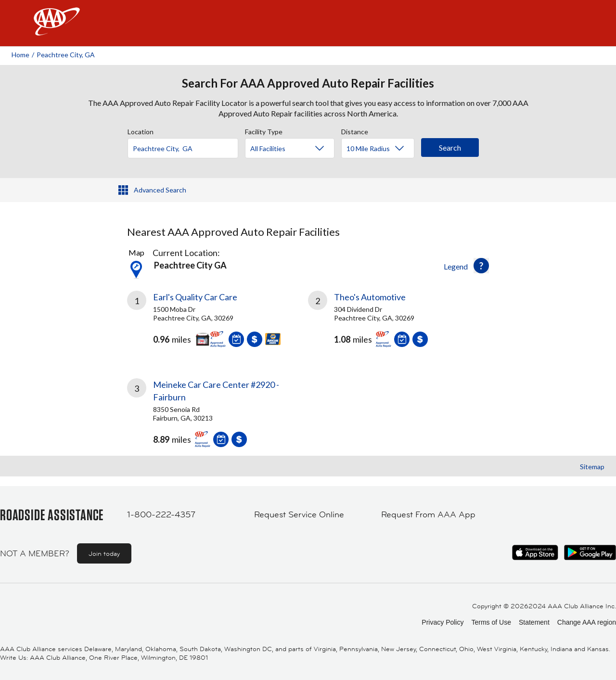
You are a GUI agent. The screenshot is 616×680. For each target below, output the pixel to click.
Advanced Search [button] (160, 190)
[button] (481, 266)
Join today (104, 553)
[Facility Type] (297, 149)
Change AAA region (587, 622)
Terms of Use (491, 622)
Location (141, 130)
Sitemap (592, 467)
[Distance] (381, 149)
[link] (218, 323)
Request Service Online (299, 514)
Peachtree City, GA (66, 55)
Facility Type (264, 130)
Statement (534, 622)
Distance (355, 130)
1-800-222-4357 (161, 514)
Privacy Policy (443, 622)
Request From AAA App (428, 514)
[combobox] (186, 146)
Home (20, 55)
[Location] (183, 148)
